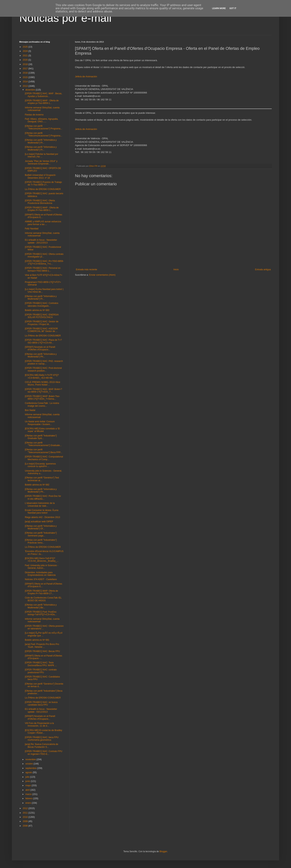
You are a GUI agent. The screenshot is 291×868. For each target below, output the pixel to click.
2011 (26, 813)
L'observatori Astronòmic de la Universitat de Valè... (40, 504)
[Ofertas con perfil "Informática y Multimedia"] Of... (41, 527)
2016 (26, 73)
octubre (29, 764)
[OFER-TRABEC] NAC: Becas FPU (42, 651)
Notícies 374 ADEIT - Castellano (41, 579)
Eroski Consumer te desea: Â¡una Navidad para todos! (42, 512)
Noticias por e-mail (65, 18)
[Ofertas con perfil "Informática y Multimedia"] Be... (41, 606)
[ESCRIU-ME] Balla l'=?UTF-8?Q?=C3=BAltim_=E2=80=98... (42, 376)
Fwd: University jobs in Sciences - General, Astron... (41, 567)
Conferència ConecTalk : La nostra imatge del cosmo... (42, 404)
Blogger (163, 851)
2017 (26, 69)
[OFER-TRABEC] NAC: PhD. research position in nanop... (44, 362)
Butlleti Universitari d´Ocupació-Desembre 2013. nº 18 (40, 176)
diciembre (31, 90)
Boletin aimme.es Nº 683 (37, 310)
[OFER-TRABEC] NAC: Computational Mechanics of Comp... (44, 458)
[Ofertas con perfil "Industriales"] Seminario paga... (41, 534)
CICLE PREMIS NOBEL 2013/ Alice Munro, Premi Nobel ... (42, 383)
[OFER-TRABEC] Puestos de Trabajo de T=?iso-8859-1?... (43, 183)
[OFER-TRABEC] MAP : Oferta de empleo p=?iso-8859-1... (42, 102)
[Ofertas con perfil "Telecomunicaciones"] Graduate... (43, 444)
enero (29, 803)
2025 (26, 47)
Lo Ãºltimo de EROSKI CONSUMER (43, 189)
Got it (233, 8)
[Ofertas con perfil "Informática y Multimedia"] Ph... (41, 355)
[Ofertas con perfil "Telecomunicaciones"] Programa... (44, 127)
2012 (26, 808)
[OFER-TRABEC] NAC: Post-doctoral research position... (43, 369)
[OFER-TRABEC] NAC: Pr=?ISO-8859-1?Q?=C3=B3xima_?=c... (44, 262)
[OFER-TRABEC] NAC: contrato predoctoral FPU (41, 671)
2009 (26, 821)
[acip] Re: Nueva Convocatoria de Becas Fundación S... (41, 746)
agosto (29, 772)
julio (28, 777)
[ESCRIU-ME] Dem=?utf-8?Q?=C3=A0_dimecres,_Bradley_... (42, 560)
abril (28, 790)
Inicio (176, 270)
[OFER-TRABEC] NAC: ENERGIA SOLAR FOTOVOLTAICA (42, 316)
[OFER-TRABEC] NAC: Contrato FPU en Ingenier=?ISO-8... (44, 753)
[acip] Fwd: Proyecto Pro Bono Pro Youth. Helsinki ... (42, 646)
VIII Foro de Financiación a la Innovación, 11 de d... (39, 725)
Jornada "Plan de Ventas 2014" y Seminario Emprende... (41, 162)
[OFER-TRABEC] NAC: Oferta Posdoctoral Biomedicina (40, 202)
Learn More (219, 8)
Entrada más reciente (86, 270)
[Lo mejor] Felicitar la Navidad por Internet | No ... (41, 155)
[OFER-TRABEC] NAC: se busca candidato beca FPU (41, 704)
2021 (26, 56)
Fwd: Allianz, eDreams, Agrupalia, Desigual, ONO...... (41, 120)
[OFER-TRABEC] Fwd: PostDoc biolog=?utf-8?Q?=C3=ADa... (41, 613)
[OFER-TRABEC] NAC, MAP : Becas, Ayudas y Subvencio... (43, 95)
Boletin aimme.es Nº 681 (37, 640)
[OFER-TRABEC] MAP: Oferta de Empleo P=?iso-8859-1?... (41, 592)
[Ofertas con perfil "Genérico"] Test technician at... (42, 479)
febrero (29, 798)
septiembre (31, 768)
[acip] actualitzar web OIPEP (39, 522)
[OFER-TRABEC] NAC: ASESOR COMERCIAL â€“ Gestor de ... (41, 330)
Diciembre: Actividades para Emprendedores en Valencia (40, 574)
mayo (28, 785)
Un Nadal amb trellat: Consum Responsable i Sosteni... (40, 423)
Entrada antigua (263, 270)
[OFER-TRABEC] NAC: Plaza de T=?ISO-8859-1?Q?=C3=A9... (43, 341)
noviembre (31, 759)
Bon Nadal (30, 410)
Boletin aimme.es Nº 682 (37, 485)
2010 (26, 817)
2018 (26, 64)
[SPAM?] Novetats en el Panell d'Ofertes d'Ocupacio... (40, 348)
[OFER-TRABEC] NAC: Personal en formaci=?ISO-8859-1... (43, 269)
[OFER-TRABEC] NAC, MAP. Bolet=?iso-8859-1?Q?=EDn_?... (43, 391)
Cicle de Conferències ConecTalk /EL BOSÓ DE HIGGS (43, 599)
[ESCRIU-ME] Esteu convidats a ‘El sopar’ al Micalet (42, 430)
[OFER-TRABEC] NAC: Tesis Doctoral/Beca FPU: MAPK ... (41, 664)
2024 (26, 51)
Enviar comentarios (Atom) (102, 275)
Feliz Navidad (32, 229)
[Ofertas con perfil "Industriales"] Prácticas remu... (41, 541)
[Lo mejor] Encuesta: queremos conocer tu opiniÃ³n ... (40, 465)
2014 (26, 82)
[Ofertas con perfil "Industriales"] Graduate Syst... (41, 437)
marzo (29, 794)
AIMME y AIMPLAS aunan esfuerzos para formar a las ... (43, 223)
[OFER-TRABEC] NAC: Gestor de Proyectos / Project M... (42, 323)
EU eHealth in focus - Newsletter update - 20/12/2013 (41, 241)
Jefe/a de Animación (86, 76)
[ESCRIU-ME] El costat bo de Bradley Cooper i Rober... (44, 732)
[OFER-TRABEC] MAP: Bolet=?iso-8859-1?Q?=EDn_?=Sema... (42, 398)
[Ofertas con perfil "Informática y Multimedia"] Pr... (41, 141)
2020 (26, 60)
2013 (26, 86)
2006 (26, 826)
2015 (26, 77)
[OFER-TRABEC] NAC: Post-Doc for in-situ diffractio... (43, 497)
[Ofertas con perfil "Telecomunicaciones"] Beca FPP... (44, 451)
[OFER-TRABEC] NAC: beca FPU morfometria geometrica (42, 739)
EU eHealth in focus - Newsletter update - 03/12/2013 (41, 710)
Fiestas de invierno (34, 115)
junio (28, 781)
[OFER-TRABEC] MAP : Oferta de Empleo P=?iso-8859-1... (42, 209)
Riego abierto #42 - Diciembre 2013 (42, 517)
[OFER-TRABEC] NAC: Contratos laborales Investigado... (42, 304)
